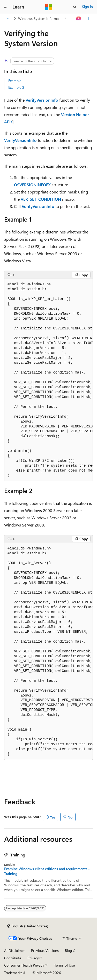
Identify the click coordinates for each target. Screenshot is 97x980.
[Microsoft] (49, 7)
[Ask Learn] (79, 19)
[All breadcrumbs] (9, 19)
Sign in (87, 7)
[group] (48, 380)
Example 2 (16, 87)
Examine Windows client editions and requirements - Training (47, 871)
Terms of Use (65, 965)
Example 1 (16, 81)
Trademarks (13, 973)
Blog (68, 950)
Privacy (33, 958)
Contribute (13, 958)
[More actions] (88, 19)
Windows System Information (41, 18)
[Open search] (75, 7)
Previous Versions (45, 950)
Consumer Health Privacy (24, 965)
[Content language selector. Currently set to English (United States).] (28, 926)
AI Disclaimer (14, 950)
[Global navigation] (5, 7)
